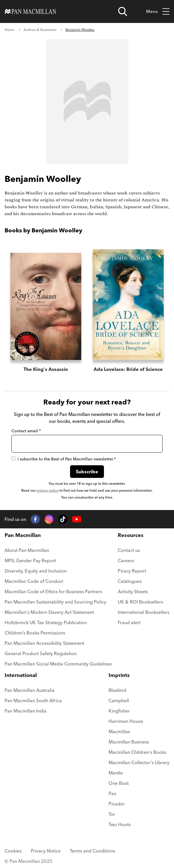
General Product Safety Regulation (41, 653)
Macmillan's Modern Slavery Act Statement (49, 612)
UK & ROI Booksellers (140, 602)
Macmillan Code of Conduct (34, 581)
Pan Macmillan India (26, 711)
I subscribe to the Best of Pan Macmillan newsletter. (64, 459)
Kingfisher (119, 711)
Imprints (119, 675)
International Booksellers (144, 612)
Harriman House (126, 721)
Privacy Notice (46, 851)
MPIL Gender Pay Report (30, 560)
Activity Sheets (133, 591)
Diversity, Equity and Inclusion (36, 571)
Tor (112, 814)
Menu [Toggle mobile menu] (158, 12)
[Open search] (123, 11)
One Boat (119, 783)
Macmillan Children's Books (137, 752)
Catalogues (130, 581)
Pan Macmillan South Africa (33, 700)
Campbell (119, 700)
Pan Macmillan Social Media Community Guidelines (58, 664)
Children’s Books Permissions (35, 633)
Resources (131, 535)
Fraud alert (129, 622)
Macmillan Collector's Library (139, 762)
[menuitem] (58, 552)
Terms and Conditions (92, 851)
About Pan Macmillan (27, 550)
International (21, 675)
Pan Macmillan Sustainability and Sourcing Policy (55, 602)
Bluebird (117, 690)
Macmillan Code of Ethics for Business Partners (53, 591)
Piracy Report (132, 571)
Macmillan (119, 731)
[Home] (31, 11)
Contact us (129, 550)
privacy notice (48, 490)
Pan (112, 793)
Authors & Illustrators (40, 30)
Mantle (116, 773)
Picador (117, 804)
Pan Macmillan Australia (30, 690)
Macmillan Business (129, 742)
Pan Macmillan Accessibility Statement (44, 643)
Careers (126, 560)
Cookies (13, 851)
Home (9, 30)
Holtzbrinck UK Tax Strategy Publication (46, 622)
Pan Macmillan (23, 535)
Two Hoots (120, 824)
